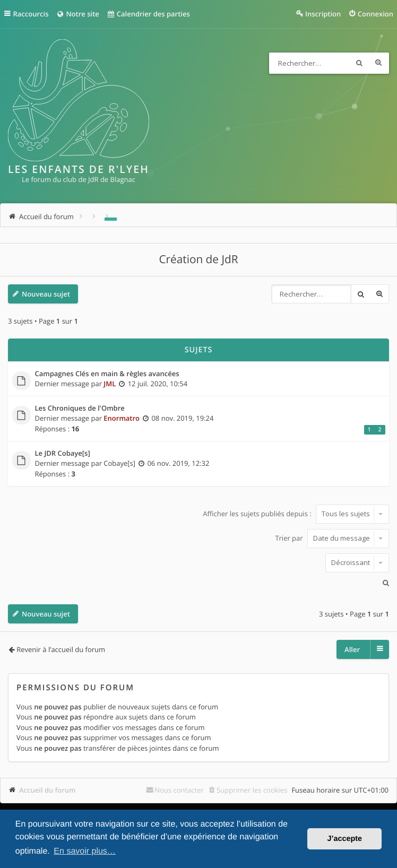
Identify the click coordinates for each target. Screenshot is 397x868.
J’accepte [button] (344, 839)
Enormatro (122, 418)
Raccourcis (31, 14)
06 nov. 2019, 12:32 (178, 463)
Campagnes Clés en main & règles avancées (107, 374)
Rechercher (359, 63)
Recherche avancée (378, 63)
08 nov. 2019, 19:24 (182, 418)
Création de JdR (198, 259)
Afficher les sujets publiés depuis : (296, 514)
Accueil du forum (48, 790)
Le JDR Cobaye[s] (63, 454)
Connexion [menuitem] (376, 14)
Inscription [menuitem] (323, 14)
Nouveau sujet (46, 294)
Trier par (332, 538)
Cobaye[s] (119, 463)
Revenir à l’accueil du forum (61, 649)
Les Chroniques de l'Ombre (80, 409)
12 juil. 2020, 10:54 (158, 384)
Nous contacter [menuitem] (179, 790)
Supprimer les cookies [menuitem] (252, 790)
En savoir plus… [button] (85, 851)
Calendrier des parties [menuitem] (148, 14)
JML (110, 384)
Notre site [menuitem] (77, 14)
